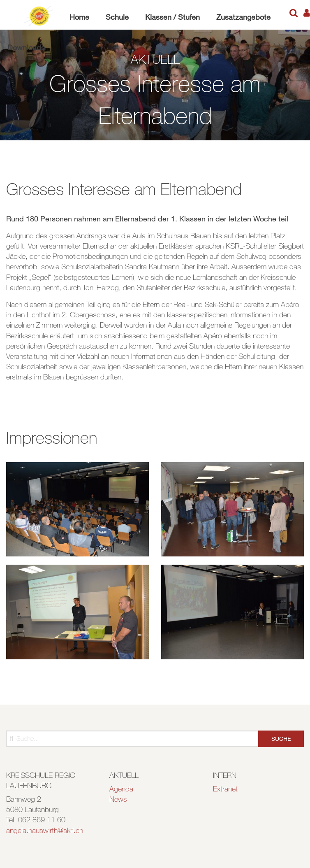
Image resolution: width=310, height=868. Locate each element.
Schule (117, 17)
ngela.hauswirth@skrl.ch (46, 830)
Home (79, 17)
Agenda (121, 789)
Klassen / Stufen (172, 17)
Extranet (225, 789)
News (118, 799)
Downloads (26, 47)
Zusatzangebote (243, 17)
